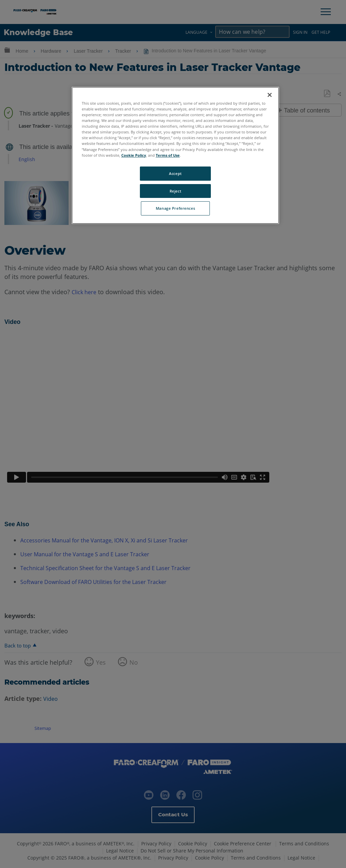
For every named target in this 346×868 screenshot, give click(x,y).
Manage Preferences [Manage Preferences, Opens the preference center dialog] (175, 208)
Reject (175, 191)
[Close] (270, 95)
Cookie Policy (134, 155)
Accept (175, 173)
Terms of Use (168, 155)
